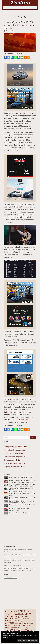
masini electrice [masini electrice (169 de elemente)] (28, 621)
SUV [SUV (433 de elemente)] (20, 627)
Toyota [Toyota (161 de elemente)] (28, 628)
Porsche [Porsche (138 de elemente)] (31, 623)
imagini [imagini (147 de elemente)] (21, 621)
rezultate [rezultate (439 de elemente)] (26, 625)
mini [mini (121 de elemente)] (16, 623)
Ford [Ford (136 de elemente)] (31, 619)
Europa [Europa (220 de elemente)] (15, 619)
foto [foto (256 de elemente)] (17, 621)
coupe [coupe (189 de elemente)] (16, 616)
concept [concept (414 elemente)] (9, 616)
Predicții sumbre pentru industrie (16, 450)
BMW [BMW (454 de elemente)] (28, 614)
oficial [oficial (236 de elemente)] (24, 623)
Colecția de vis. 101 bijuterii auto (13, 565)
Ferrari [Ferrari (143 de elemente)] (28, 619)
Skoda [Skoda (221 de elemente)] (15, 628)
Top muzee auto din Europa (14, 460)
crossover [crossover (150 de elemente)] (21, 617)
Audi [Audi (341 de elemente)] (18, 614)
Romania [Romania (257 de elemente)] (8, 628)
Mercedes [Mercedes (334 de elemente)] (9, 623)
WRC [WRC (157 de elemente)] (31, 630)
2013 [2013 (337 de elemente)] (26, 611)
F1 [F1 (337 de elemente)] (19, 618)
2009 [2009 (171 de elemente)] (6, 612)
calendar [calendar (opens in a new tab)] (22, 412)
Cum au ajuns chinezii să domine (15, 463)
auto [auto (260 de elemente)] (22, 614)
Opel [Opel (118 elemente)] (27, 623)
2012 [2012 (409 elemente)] (21, 611)
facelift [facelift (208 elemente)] (23, 619)
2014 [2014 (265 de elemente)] (31, 611)
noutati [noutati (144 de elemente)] (19, 623)
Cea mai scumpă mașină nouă (14, 457)
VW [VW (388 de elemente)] (27, 630)
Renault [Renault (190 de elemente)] (18, 625)
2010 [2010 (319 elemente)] (11, 611)
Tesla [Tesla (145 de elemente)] (24, 628)
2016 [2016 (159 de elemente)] (10, 614)
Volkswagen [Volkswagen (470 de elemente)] (18, 630)
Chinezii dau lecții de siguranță (15, 453)
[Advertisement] (20, 530)
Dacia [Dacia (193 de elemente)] (26, 616)
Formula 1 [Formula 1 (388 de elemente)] (10, 621)
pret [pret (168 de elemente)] (6, 625)
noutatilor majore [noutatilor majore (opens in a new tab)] (22, 420)
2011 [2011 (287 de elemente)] (16, 611)
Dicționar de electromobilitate (15, 467)
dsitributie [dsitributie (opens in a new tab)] (8, 412)
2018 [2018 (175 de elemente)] (13, 614)
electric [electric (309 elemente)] (8, 618)
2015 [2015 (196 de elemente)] (6, 614)
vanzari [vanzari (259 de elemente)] (8, 630)
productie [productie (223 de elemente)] (11, 625)
